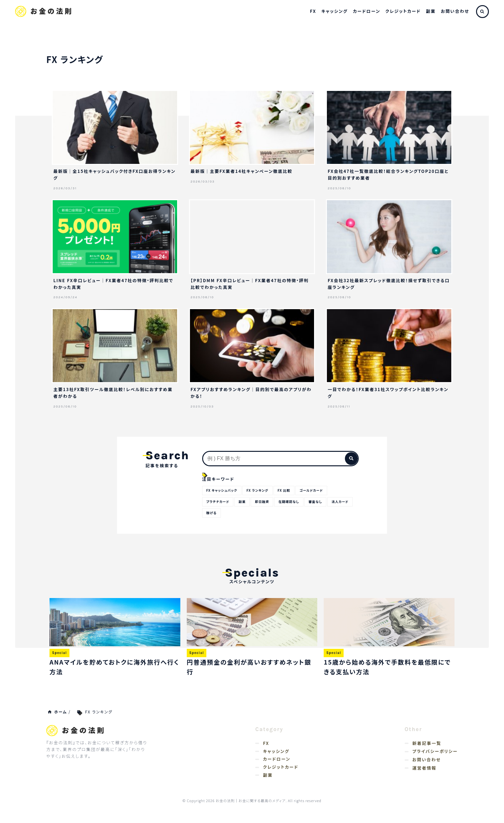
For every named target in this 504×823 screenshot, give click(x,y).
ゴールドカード (318, 490)
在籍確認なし (294, 502)
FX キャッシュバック (223, 490)
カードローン (367, 11)
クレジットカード (403, 11)
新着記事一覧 (427, 745)
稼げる (240, 514)
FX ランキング (261, 490)
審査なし (322, 502)
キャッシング (335, 11)
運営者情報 (424, 770)
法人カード (216, 514)
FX (313, 11)
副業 (431, 11)
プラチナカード (219, 502)
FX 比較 (289, 490)
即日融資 (265, 502)
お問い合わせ (455, 11)
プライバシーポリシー (435, 753)
